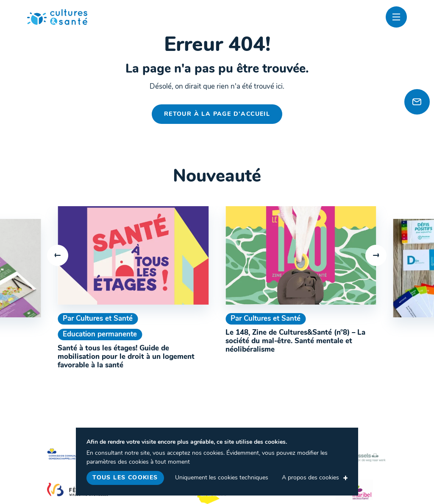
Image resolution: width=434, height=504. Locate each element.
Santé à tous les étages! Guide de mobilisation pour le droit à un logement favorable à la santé (126, 357)
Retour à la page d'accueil (217, 114)
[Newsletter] (417, 102)
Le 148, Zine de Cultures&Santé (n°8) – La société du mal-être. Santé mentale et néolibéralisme (295, 342)
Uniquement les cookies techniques (222, 478)
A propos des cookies (310, 478)
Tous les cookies (125, 478)
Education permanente (100, 335)
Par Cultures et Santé (98, 319)
